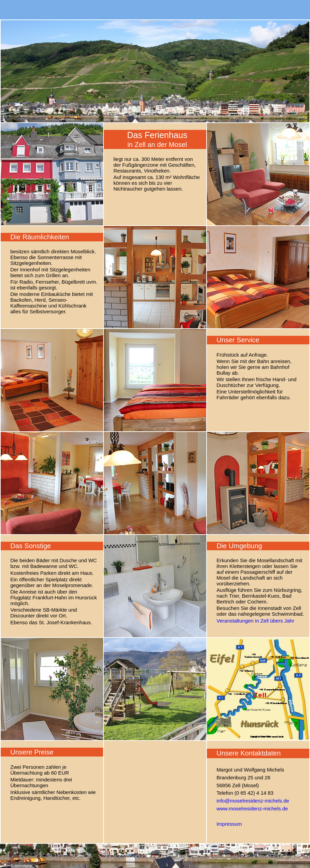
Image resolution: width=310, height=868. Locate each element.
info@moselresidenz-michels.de (253, 801)
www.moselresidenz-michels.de (252, 809)
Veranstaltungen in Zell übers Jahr (255, 621)
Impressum (229, 824)
